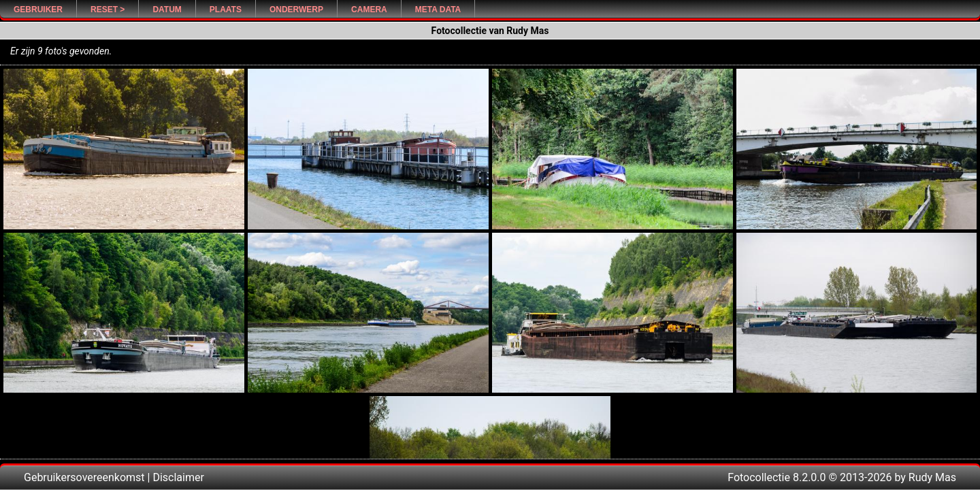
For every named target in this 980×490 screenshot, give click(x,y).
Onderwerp (296, 10)
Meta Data (438, 10)
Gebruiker (38, 10)
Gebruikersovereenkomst (84, 477)
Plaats (226, 10)
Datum (167, 10)
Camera (369, 10)
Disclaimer (178, 477)
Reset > (108, 10)
